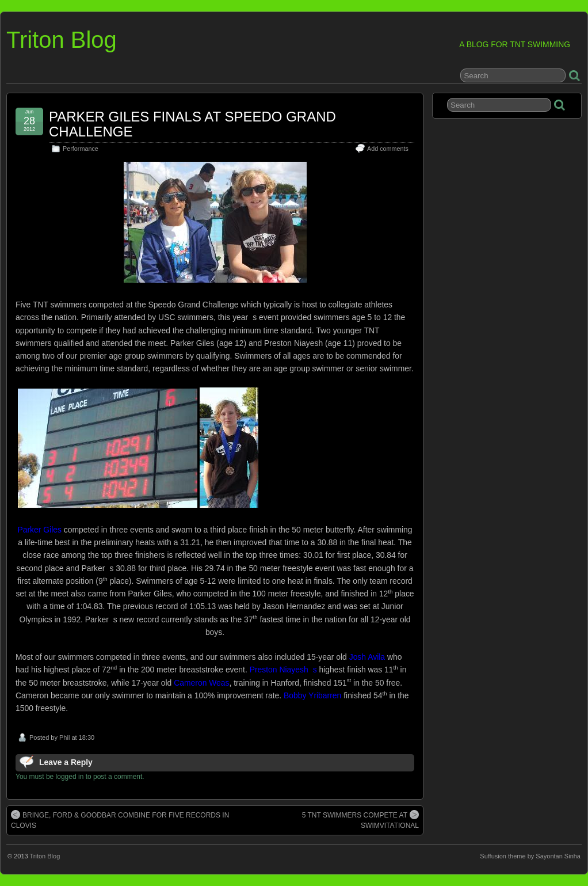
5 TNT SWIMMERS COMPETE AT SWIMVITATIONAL (360, 820)
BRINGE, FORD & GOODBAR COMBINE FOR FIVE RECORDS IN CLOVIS (120, 820)
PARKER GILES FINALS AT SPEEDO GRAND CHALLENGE (192, 124)
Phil (64, 737)
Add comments (388, 149)
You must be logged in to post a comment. (80, 777)
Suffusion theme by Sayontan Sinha (530, 856)
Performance (81, 149)
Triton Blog (62, 40)
